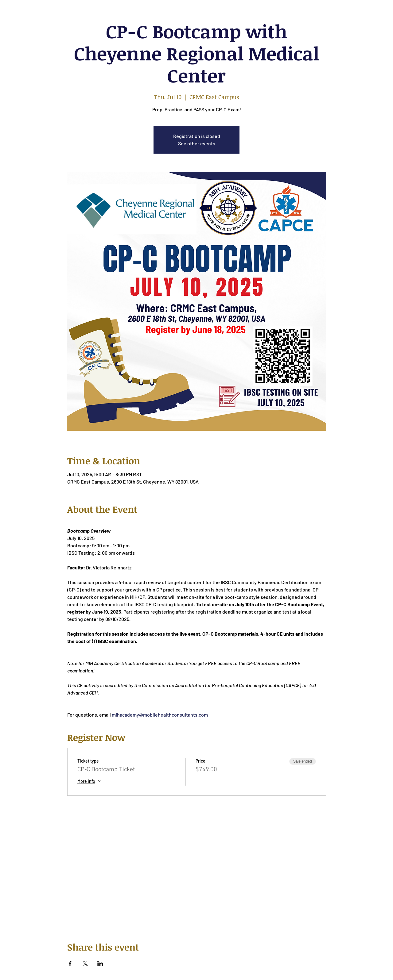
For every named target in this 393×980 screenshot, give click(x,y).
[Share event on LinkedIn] (100, 963)
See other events (197, 143)
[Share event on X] (85, 963)
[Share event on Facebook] (70, 963)
